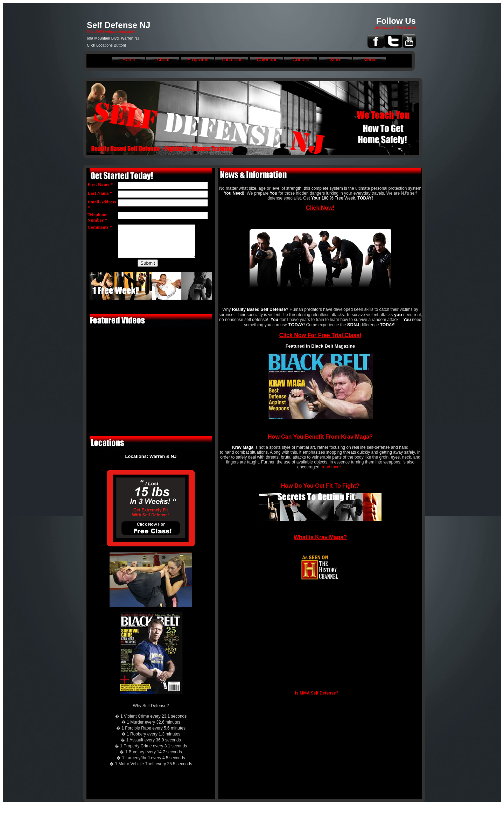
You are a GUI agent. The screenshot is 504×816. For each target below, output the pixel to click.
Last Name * (100, 193)
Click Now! (320, 208)
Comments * (100, 227)
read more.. (332, 467)
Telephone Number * (97, 217)
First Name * (100, 184)
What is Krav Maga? (320, 537)
